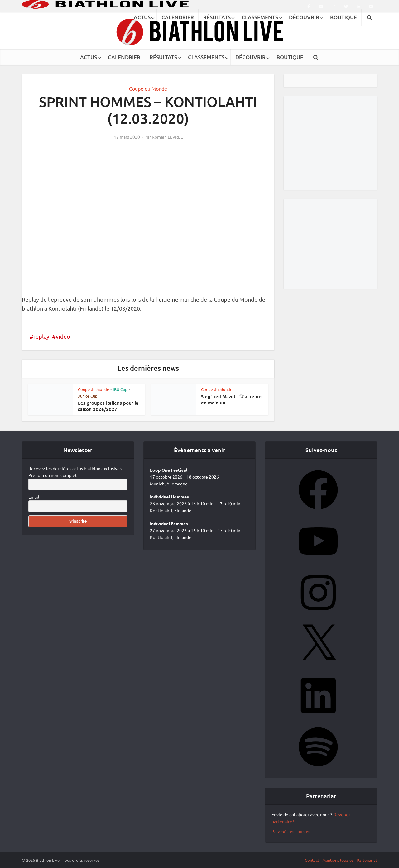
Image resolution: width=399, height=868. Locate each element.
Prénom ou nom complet (53, 475)
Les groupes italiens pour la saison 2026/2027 (108, 406)
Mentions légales (338, 860)
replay (41, 336)
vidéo (63, 336)
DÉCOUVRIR (250, 57)
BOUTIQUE (290, 57)
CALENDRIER (124, 57)
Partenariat (367, 860)
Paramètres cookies (291, 831)
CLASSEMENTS (206, 57)
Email (34, 497)
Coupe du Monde (148, 88)
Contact (312, 860)
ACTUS (89, 57)
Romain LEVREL (167, 137)
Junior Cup (88, 396)
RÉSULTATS (163, 57)
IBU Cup (120, 389)
